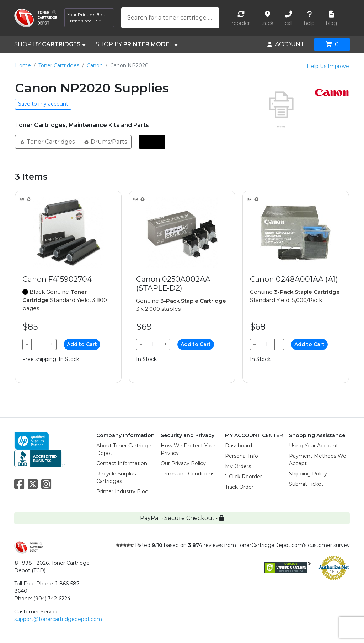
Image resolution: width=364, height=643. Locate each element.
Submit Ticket (306, 484)
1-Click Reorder (243, 477)
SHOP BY (50, 44)
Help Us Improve (328, 66)
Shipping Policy (308, 474)
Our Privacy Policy (183, 463)
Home (23, 65)
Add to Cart (82, 344)
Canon (95, 65)
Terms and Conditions (188, 474)
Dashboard (239, 446)
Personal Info (242, 456)
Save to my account (43, 104)
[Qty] (39, 344)
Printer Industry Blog (122, 491)
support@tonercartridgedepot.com (58, 619)
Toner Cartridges (59, 65)
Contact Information (122, 463)
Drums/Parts (105, 141)
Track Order (239, 487)
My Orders (238, 466)
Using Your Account (314, 446)
